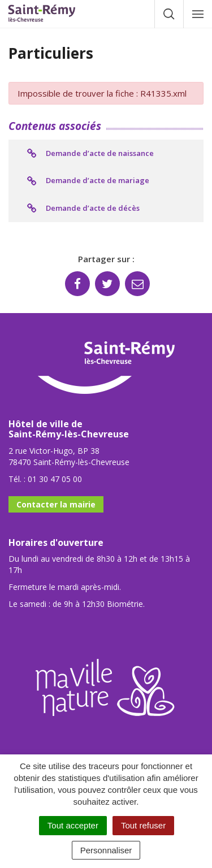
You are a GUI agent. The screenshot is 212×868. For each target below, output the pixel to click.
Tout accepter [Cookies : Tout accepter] (73, 825)
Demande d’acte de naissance (90, 154)
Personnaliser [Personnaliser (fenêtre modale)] (106, 850)
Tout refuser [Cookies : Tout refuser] (143, 825)
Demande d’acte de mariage (87, 181)
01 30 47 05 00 (55, 479)
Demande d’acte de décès (83, 209)
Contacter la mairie (56, 504)
